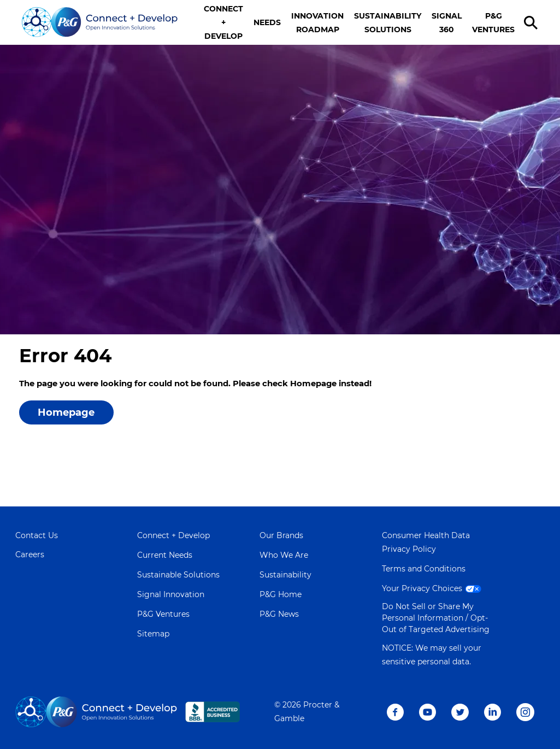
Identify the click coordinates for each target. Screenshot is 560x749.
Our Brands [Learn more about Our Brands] (281, 535)
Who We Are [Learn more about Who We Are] (284, 555)
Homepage (66, 412)
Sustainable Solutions (178, 575)
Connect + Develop (173, 535)
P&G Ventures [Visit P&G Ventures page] (163, 614)
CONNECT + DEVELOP (223, 22)
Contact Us (37, 535)
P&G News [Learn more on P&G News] (279, 614)
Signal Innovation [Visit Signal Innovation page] (171, 594)
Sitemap (153, 634)
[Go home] (100, 22)
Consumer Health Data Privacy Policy (426, 542)
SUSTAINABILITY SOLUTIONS (388, 23)
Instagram (525, 712)
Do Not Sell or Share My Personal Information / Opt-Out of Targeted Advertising (436, 618)
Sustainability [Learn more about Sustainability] (285, 575)
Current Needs (165, 555)
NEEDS (267, 22)
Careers (30, 555)
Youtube (428, 712)
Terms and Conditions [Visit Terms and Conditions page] (424, 569)
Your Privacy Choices (433, 588)
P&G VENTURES (493, 23)
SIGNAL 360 (447, 23)
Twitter (460, 712)
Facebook (395, 712)
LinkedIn (493, 712)
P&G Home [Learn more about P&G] (281, 594)
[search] (532, 23)
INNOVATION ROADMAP (317, 23)
